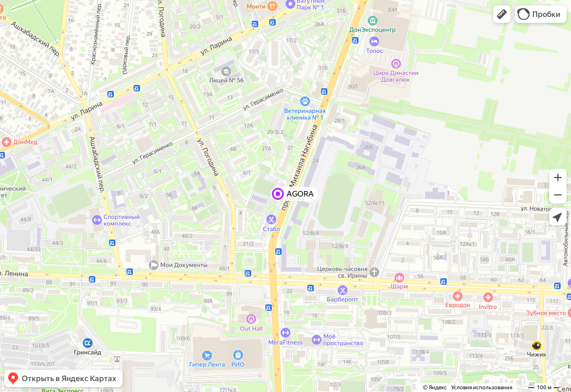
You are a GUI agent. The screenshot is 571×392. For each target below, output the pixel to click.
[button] (502, 14)
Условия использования (482, 387)
